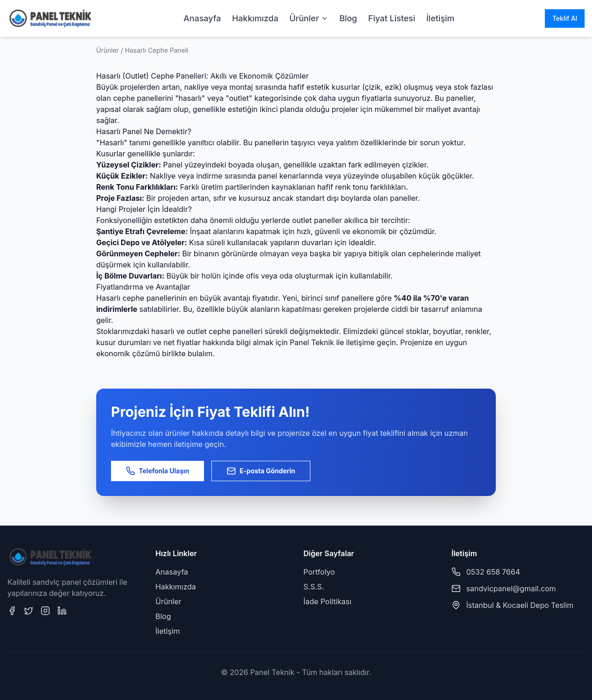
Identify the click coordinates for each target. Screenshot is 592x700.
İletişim (441, 18)
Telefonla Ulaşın (157, 471)
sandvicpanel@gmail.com (511, 588)
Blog (348, 18)
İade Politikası (327, 601)
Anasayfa (202, 18)
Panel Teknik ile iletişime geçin (343, 342)
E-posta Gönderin (261, 471)
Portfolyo (319, 572)
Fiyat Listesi (392, 18)
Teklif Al (565, 18)
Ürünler (309, 18)
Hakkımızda (255, 18)
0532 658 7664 (493, 572)
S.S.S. (314, 587)
